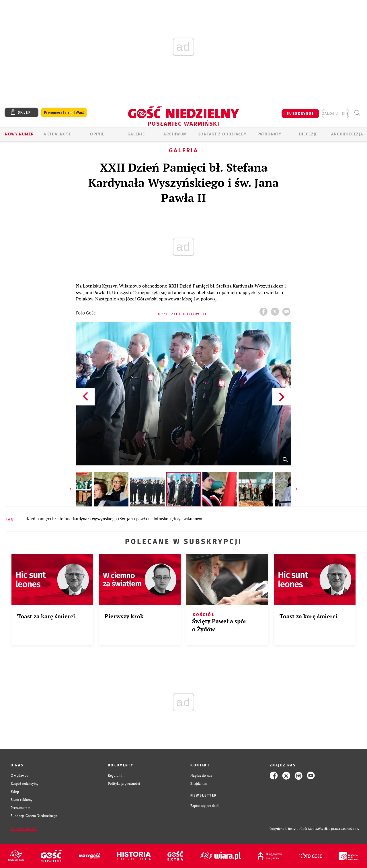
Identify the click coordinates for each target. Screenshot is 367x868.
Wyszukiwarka (357, 113)
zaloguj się (335, 114)
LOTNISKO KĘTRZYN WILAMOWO (178, 519)
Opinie (97, 134)
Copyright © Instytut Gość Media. (294, 829)
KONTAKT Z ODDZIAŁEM (222, 134)
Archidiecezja (347, 134)
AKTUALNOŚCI (58, 134)
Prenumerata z (64, 113)
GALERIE (136, 134)
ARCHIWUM (175, 134)
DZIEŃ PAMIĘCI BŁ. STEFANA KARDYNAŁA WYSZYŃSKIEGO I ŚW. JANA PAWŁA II (89, 519)
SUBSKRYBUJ (300, 114)
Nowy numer (19, 134)
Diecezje (308, 134)
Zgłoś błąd (24, 829)
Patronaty (270, 134)
